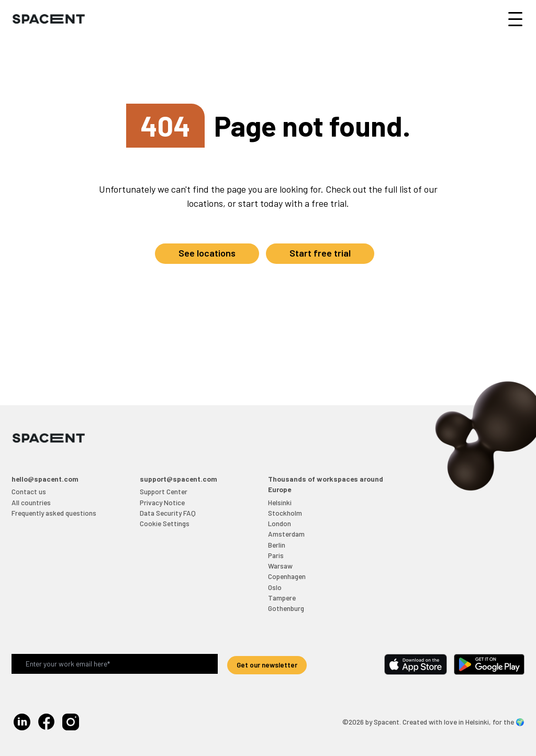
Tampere (282, 598)
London (280, 523)
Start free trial (320, 253)
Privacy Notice (162, 502)
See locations (207, 253)
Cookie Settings (165, 523)
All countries (31, 502)
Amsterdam (286, 534)
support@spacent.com (178, 479)
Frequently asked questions (54, 513)
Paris (276, 555)
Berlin (277, 545)
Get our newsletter (267, 665)
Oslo (275, 587)
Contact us (29, 491)
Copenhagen (287, 576)
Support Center (164, 491)
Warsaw (280, 566)
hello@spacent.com (45, 479)
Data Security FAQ (168, 513)
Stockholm (285, 513)
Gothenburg (286, 608)
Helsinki (280, 502)
